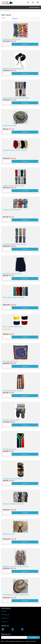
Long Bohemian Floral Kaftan (15, 244)
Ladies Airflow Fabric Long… (14, 186)
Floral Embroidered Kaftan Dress (16, 98)
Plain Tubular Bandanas (13, 326)
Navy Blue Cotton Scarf (12, 274)
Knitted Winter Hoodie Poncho (15, 150)
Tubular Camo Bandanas (13, 478)
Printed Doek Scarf (10, 361)
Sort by (3, 18)
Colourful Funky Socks (12, 39)
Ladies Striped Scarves (12, 210)
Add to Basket (25, 44)
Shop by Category (34, 7)
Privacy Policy (5, 618)
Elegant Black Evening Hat (13, 68)
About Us (4, 611)
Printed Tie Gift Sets (11, 420)
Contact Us (4, 622)
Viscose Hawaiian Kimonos (13, 504)
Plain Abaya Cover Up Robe (14, 297)
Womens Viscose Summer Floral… (16, 566)
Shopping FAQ (5, 614)
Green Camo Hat (9, 125)
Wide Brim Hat (9, 534)
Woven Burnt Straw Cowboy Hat (16, 595)
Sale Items (6, 10)
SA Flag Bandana (10, 449)
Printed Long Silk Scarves (13, 391)
